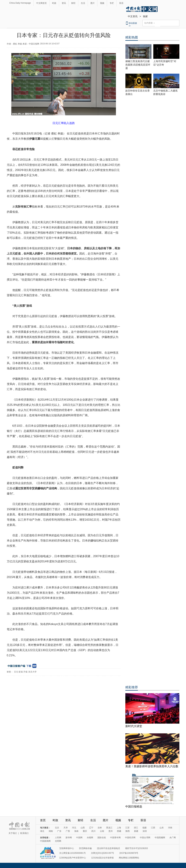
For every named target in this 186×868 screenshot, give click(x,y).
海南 (76, 831)
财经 (73, 3)
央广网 (173, 838)
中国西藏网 (160, 838)
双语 (121, 3)
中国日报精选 (134, 807)
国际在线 (102, 838)
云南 (102, 831)
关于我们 (13, 833)
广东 (59, 831)
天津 (66, 828)
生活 (83, 3)
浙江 (136, 828)
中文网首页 (41, 3)
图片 (93, 3)
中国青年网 (115, 838)
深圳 (145, 831)
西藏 (119, 831)
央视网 (90, 838)
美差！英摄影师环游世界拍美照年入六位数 (152, 766)
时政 (54, 3)
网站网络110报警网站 (129, 858)
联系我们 (24, 833)
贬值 (21, 672)
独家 (145, 16)
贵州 (111, 831)
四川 (93, 831)
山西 (83, 828)
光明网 (58, 841)
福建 (145, 828)
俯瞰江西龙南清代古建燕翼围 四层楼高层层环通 (138, 65)
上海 (119, 828)
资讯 (64, 3)
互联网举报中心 (67, 848)
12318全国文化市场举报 (102, 858)
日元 (16, 672)
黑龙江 (109, 828)
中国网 (79, 838)
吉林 (100, 828)
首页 (43, 820)
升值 (25, 672)
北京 (57, 828)
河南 (170, 828)
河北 (74, 828)
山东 (162, 828)
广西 (68, 831)
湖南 (51, 831)
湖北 (42, 831)
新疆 (136, 831)
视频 (102, 3)
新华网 (69, 838)
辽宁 (91, 828)
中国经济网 (130, 838)
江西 (153, 828)
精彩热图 (132, 37)
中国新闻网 (45, 841)
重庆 (85, 831)
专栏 (112, 3)
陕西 (128, 831)
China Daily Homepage (20, 3)
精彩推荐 (132, 687)
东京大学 (32, 672)
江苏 (127, 828)
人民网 (58, 838)
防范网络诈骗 (85, 848)
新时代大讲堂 (134, 726)
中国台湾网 (145, 838)
